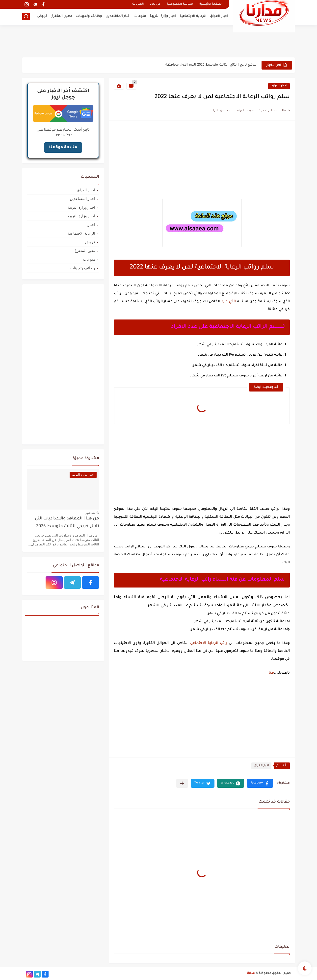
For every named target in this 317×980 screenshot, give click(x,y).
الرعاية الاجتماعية (193, 16)
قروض (42, 16)
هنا (271, 673)
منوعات (140, 16)
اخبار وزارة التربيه (81, 216)
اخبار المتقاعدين (118, 16)
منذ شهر (90, 513)
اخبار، (91, 225)
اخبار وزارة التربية (163, 16)
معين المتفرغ (62, 16)
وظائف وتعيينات (89, 16)
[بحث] (26, 16)
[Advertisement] (158, 41)
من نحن (155, 4)
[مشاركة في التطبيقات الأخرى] (182, 783)
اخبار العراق (219, 16)
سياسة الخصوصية (180, 4)
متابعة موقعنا (63, 147)
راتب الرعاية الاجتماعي (209, 643)
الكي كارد (229, 302)
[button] (260, 783)
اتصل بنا (138, 4)
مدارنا (251, 973)
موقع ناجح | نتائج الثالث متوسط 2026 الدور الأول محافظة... (210, 65)
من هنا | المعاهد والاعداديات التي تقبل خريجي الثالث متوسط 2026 (67, 523)
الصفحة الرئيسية (211, 4)
